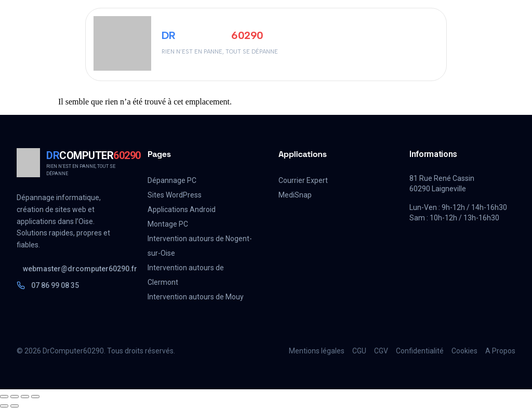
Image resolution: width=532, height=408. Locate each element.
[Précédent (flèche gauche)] (4, 406)
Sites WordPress (175, 195)
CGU (359, 351)
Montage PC (168, 224)
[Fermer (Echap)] (35, 397)
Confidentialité (420, 351)
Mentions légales (317, 351)
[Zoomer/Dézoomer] (4, 397)
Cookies (464, 351)
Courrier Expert (303, 180)
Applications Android (182, 209)
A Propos (500, 351)
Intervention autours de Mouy (196, 297)
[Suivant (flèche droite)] (15, 406)
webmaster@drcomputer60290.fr (73, 269)
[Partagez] (25, 397)
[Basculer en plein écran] (15, 397)
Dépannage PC (172, 180)
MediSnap (295, 195)
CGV (381, 351)
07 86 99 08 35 (48, 285)
